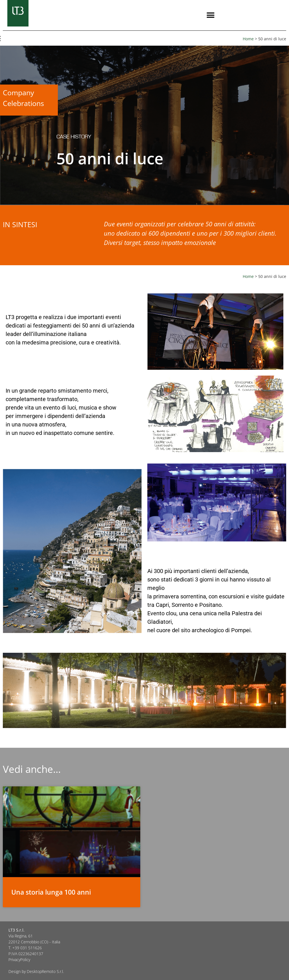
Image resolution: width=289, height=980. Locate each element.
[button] (210, 15)
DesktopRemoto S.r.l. (45, 971)
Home (248, 39)
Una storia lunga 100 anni (51, 892)
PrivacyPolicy (19, 960)
